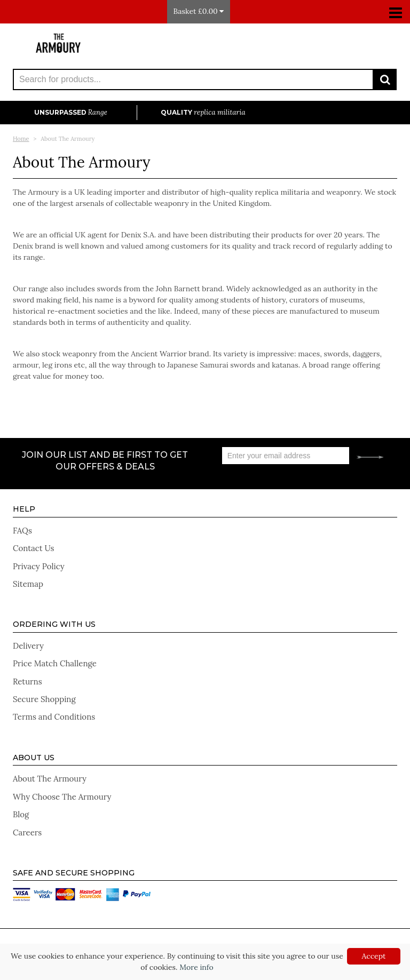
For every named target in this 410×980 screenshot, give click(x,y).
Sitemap (28, 584)
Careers (27, 832)
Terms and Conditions (54, 717)
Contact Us (34, 548)
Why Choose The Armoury (62, 797)
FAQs (22, 531)
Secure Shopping (44, 699)
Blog (21, 814)
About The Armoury (50, 779)
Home (21, 139)
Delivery (28, 646)
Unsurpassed (71, 112)
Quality (203, 112)
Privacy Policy (39, 566)
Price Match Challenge (55, 663)
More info (196, 967)
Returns (27, 682)
